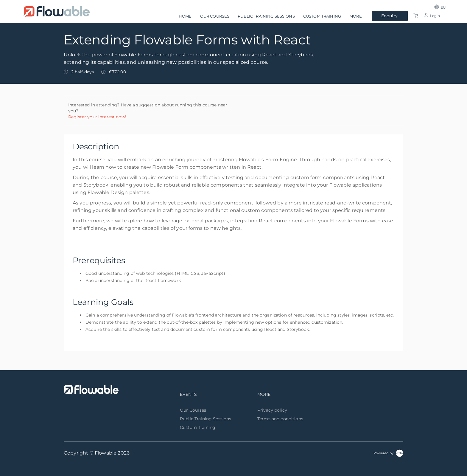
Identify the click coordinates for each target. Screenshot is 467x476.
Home (185, 16)
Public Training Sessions (266, 16)
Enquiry (389, 16)
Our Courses (215, 16)
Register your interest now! (97, 117)
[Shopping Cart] (416, 15)
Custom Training (322, 16)
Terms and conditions (280, 419)
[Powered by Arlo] (388, 453)
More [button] (356, 16)
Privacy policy (272, 410)
